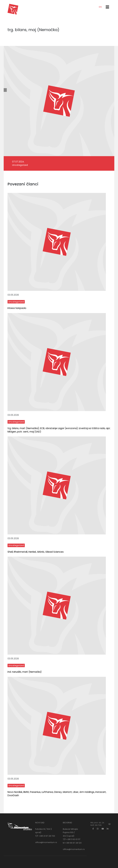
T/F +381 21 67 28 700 (45, 836)
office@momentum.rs (46, 842)
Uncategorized (20, 165)
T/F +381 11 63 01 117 (72, 839)
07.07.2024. (18, 162)
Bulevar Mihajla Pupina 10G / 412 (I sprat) (70, 832)
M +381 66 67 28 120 (72, 843)
